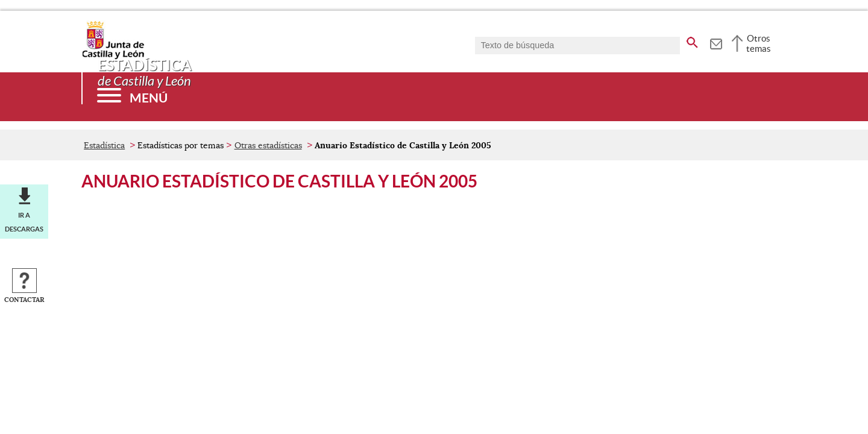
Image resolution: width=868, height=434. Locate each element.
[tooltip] (716, 42)
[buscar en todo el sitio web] (692, 40)
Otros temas (759, 43)
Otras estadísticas (268, 145)
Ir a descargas (24, 222)
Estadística (104, 145)
